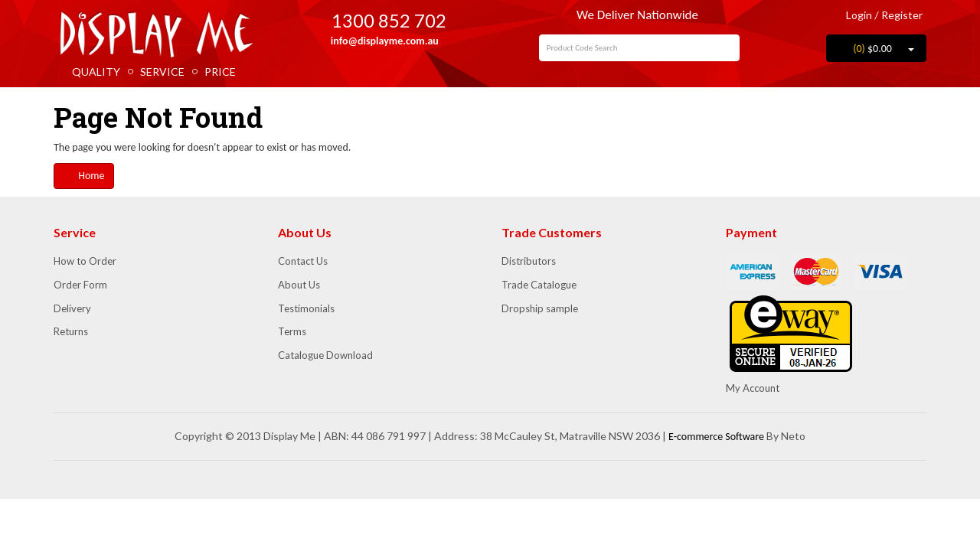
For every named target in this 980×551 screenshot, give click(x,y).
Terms (292, 331)
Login (853, 15)
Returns (71, 331)
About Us (299, 285)
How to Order (85, 261)
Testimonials (306, 308)
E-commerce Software (716, 437)
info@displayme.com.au (378, 41)
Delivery (72, 308)
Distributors (529, 261)
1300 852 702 (378, 20)
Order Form (80, 285)
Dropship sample (540, 308)
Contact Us (303, 261)
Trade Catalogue (539, 285)
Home (84, 176)
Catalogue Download (325, 355)
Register (902, 15)
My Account (753, 388)
